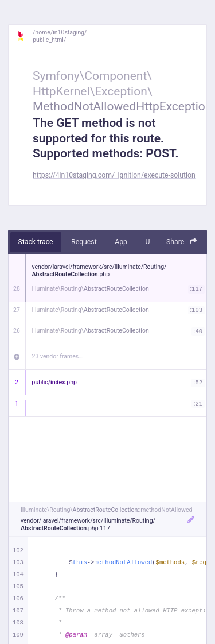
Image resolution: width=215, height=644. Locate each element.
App (121, 242)
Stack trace (36, 242)
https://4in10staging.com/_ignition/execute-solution (114, 175)
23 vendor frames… (58, 356)
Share (182, 242)
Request (84, 242)
